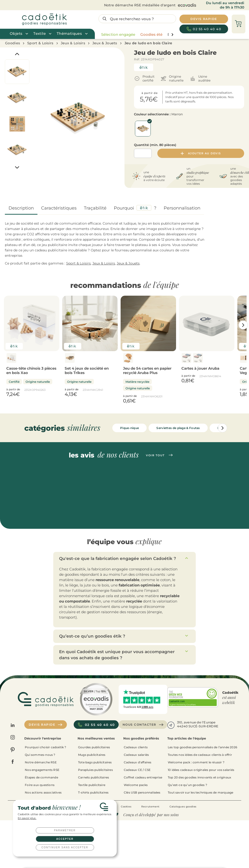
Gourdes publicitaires (94, 747)
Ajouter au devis (201, 153)
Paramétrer (65, 830)
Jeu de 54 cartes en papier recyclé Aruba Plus (147, 370)
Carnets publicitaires (93, 777)
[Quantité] (143, 153)
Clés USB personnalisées (142, 792)
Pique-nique (129, 428)
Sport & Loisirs (40, 43)
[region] (136, 35)
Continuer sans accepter (65, 847)
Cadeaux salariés (136, 755)
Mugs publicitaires (92, 755)
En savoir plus (27, 818)
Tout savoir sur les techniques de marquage (200, 792)
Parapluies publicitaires (95, 770)
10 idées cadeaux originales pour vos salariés (201, 770)
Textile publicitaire (92, 785)
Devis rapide (46, 725)
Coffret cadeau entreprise (143, 777)
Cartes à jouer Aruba (200, 368)
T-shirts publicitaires (93, 792)
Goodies (13, 43)
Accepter (65, 839)
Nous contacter (143, 725)
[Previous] (17, 54)
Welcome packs (136, 785)
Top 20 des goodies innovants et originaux (200, 777)
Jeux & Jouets (105, 43)
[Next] (17, 167)
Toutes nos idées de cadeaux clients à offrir (200, 755)
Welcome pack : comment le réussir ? (196, 762)
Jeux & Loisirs (73, 43)
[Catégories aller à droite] (243, 325)
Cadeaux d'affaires (138, 762)
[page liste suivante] (172, 35)
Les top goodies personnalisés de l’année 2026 (202, 747)
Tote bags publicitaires (95, 762)
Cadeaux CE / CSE (137, 770)
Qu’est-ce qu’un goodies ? (187, 785)
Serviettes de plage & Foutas (178, 428)
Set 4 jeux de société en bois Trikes (87, 370)
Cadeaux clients (136, 747)
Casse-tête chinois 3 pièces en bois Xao (31, 370)
